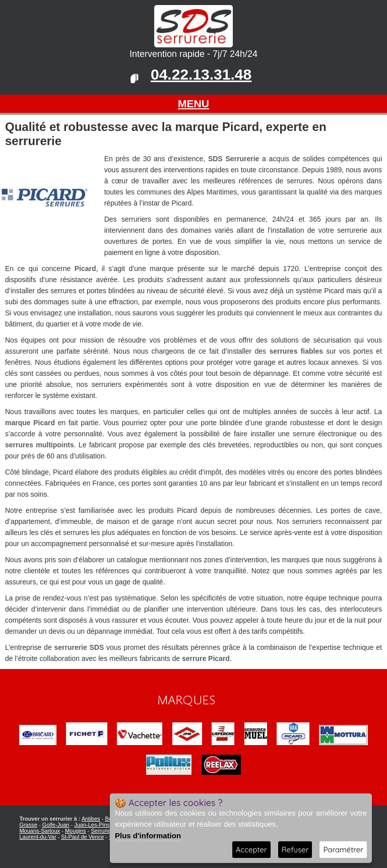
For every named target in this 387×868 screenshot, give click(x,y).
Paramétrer (343, 850)
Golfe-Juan (56, 825)
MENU (193, 104)
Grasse (28, 825)
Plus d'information (148, 836)
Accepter (251, 850)
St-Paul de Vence (82, 837)
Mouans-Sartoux (40, 831)
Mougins (76, 831)
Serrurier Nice (108, 831)
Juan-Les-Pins (92, 825)
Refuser (295, 850)
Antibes (91, 819)
